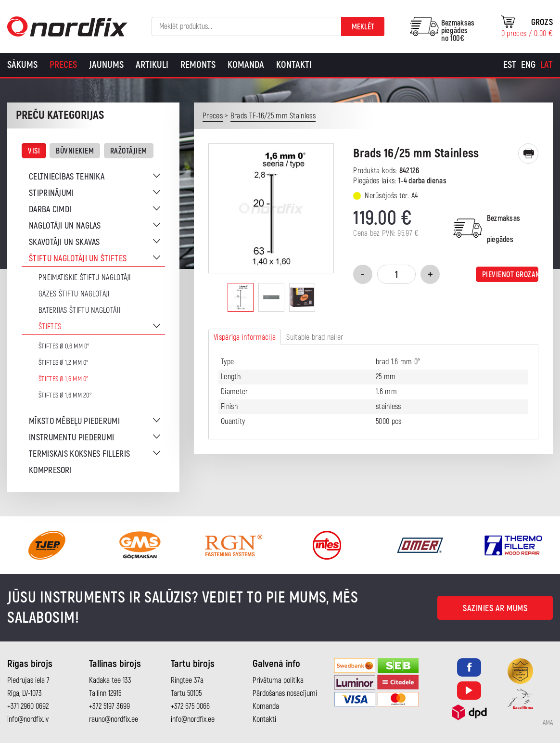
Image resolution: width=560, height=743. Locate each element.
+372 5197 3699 (109, 706)
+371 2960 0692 (28, 706)
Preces (63, 65)
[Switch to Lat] (547, 65)
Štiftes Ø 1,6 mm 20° (65, 395)
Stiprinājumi (51, 193)
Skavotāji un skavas (64, 242)
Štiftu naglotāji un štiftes (78, 259)
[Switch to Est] (510, 65)
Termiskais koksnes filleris (79, 454)
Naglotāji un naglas (65, 226)
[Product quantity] (396, 274)
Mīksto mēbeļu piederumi (74, 421)
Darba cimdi (50, 210)
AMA (548, 723)
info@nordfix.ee (193, 719)
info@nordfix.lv (28, 719)
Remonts (198, 65)
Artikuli (152, 65)
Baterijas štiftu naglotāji (79, 310)
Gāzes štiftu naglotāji (74, 294)
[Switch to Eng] (528, 65)
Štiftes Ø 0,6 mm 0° (64, 346)
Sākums (22, 65)
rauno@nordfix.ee (114, 719)
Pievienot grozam (510, 275)
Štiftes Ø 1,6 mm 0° (64, 379)
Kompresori (50, 470)
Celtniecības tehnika (67, 177)
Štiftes (50, 327)
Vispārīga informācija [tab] (245, 337)
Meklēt (363, 27)
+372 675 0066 (190, 706)
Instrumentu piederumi (71, 438)
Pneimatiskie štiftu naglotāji (85, 278)
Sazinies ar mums (495, 608)
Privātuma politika (278, 680)
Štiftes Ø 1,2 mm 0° (64, 363)
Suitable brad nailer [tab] (315, 337)
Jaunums (106, 65)
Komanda (246, 65)
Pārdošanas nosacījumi (285, 693)
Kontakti (294, 65)
